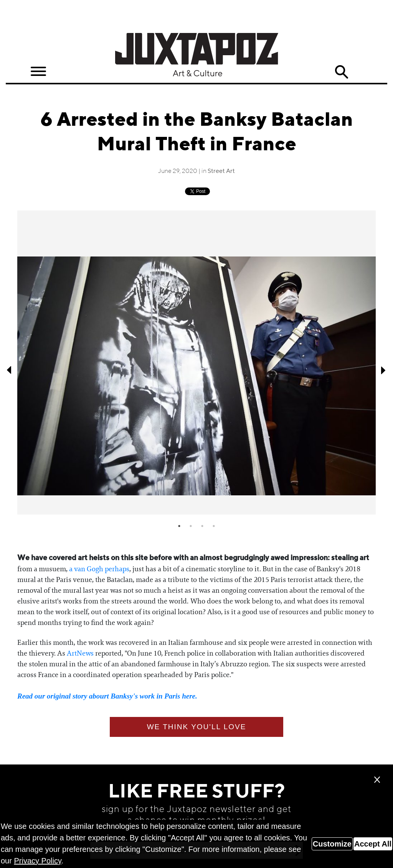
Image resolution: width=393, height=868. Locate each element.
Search (341, 72)
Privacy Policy (37, 861)
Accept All (373, 844)
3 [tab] (202, 526)
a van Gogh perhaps (99, 569)
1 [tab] (179, 526)
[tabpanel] (196, 362)
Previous (10, 370)
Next (383, 370)
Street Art (221, 171)
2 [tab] (191, 526)
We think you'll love (197, 727)
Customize (332, 844)
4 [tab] (214, 526)
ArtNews (80, 653)
